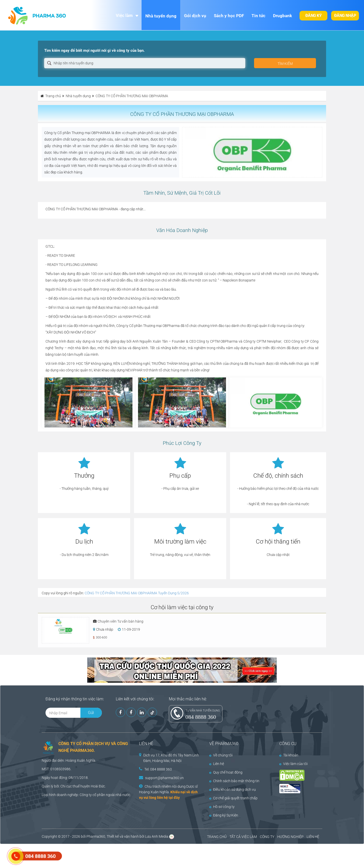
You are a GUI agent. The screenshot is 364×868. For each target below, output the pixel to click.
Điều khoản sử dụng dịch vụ (233, 789)
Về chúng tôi (221, 755)
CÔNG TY (267, 837)
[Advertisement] (92, 855)
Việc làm (124, 15)
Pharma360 (96, 836)
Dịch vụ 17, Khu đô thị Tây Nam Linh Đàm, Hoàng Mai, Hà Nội (171, 758)
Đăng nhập (345, 16)
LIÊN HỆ (313, 837)
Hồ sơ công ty (222, 807)
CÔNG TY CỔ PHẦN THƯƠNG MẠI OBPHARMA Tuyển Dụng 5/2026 (137, 593)
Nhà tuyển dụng (161, 16)
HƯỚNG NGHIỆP (290, 837)
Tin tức (258, 16)
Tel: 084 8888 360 (158, 769)
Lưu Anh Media (157, 836)
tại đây (174, 798)
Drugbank (282, 16)
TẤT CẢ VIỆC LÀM (243, 837)
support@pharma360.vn (164, 778)
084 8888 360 (201, 717)
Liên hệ (217, 764)
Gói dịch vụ (195, 16)
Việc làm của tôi (293, 764)
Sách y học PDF (229, 16)
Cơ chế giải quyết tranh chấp (233, 798)
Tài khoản (289, 755)
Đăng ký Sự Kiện (224, 815)
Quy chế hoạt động (226, 772)
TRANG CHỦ (217, 837)
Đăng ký (314, 16)
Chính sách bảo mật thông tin (234, 781)
